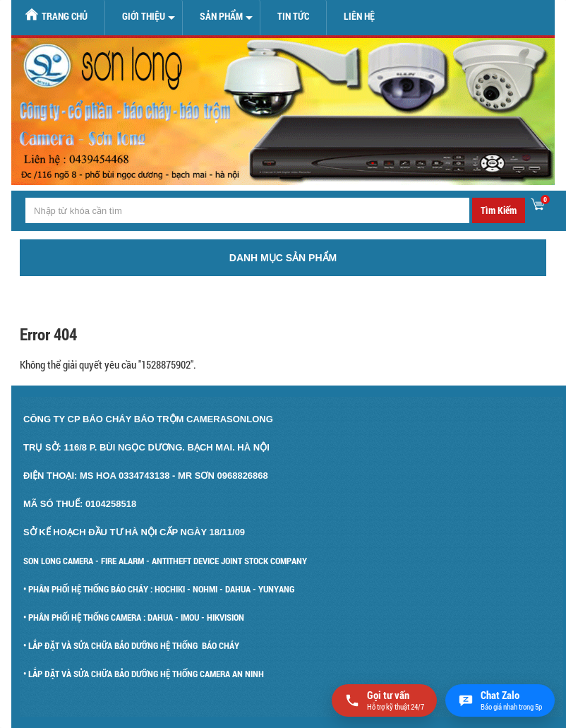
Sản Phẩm (221, 16)
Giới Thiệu (144, 16)
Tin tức (293, 16)
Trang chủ (56, 15)
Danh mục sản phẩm (283, 258)
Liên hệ (359, 16)
